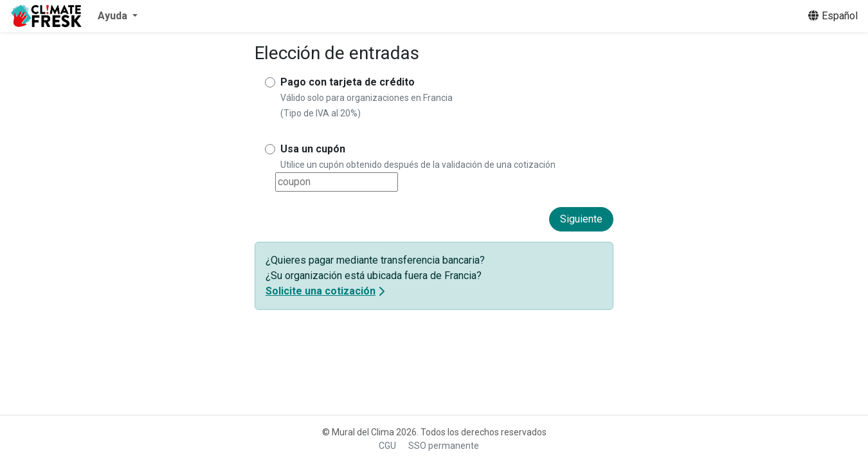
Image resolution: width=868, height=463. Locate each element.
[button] (118, 16)
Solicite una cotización (321, 291)
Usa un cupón (313, 149)
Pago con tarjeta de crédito (348, 82)
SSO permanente (444, 446)
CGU (387, 446)
